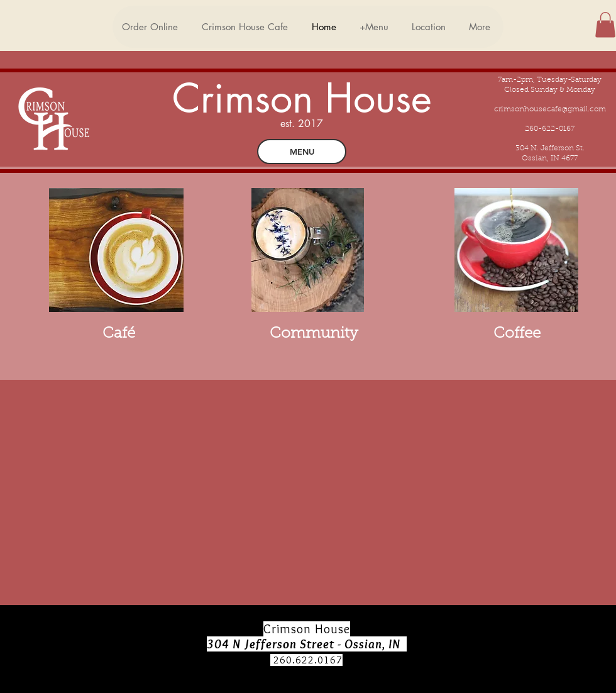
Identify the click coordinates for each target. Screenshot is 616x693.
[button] (605, 25)
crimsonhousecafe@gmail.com (550, 109)
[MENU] (302, 152)
